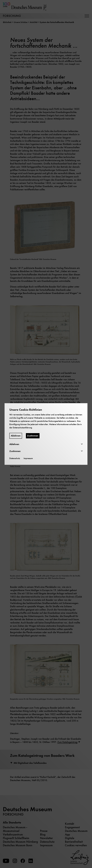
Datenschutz (15, 458)
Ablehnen (16, 436)
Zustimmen (33, 436)
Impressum (28, 458)
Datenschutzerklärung (22, 428)
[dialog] (46, 434)
